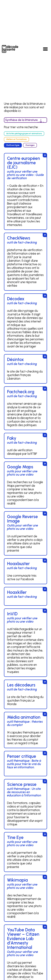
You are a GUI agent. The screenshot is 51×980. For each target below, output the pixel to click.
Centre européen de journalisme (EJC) (24, 163)
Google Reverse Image (22, 519)
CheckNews (19, 238)
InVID (12, 614)
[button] (45, 49)
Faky (12, 438)
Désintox (15, 359)
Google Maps (20, 467)
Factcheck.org (21, 392)
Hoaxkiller (17, 592)
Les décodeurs (21, 685)
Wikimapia (17, 880)
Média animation (24, 717)
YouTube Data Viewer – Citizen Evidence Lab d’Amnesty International (23, 939)
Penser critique (22, 756)
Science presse (22, 784)
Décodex (16, 299)
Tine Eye (15, 837)
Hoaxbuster (18, 564)
